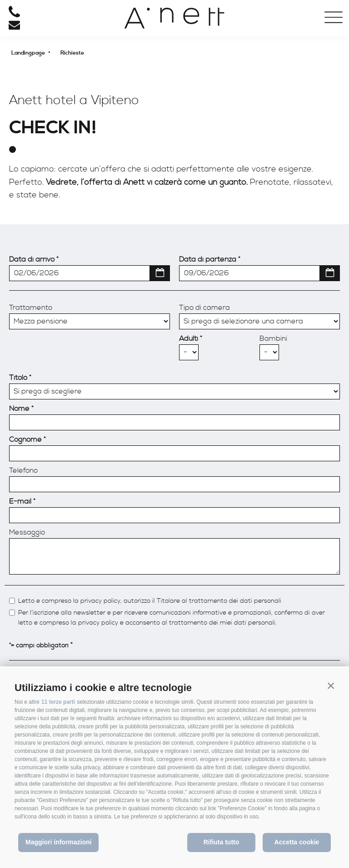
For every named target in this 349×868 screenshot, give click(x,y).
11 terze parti (58, 702)
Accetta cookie (297, 842)
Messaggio (27, 532)
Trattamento (31, 308)
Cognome (25, 439)
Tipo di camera (204, 308)
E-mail (20, 501)
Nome (19, 409)
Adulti (189, 338)
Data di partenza (208, 259)
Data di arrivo (32, 259)
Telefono (23, 470)
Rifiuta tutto (222, 842)
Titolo (18, 378)
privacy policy (100, 601)
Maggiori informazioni (58, 842)
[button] (331, 686)
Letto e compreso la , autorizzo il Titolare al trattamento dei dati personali (150, 601)
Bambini (273, 338)
